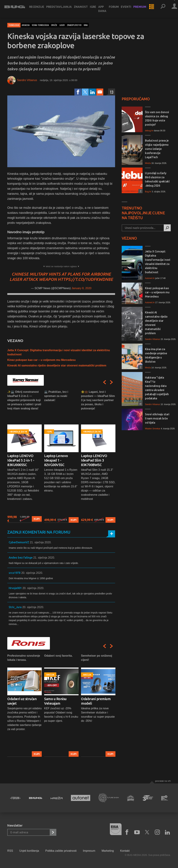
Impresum (89, 851)
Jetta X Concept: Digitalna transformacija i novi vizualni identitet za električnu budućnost (158, 262)
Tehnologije (14, 25)
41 (140, 404)
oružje (54, 25)
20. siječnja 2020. (32, 573)
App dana (105, 11)
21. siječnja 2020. (41, 542)
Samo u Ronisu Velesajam (55, 701)
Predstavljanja (62, 9)
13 (112, 92)
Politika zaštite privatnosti (61, 851)
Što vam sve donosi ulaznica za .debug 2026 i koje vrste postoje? (157, 118)
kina (86, 25)
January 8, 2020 (81, 288)
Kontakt (125, 851)
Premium (143, 9)
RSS (10, 851)
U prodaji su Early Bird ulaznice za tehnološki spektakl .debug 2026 (157, 179)
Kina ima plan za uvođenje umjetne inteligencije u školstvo (156, 355)
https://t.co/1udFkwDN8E (85, 279)
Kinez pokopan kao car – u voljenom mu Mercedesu (41, 360)
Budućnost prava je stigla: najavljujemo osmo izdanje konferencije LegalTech (157, 149)
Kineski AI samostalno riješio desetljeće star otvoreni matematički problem (57, 365)
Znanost (84, 9)
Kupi (37, 519)
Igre (96, 9)
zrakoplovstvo (74, 25)
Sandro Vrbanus (27, 80)
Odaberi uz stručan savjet (22, 701)
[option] (25, 456)
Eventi (129, 9)
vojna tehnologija (40, 25)
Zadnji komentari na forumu (39, 532)
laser (62, 25)
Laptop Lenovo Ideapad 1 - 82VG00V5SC (56, 460)
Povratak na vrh (163, 781)
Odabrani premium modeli (96, 701)
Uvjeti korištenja (29, 851)
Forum (117, 9)
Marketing (108, 851)
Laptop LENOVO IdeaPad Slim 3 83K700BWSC (94, 460)
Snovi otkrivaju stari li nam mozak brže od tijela (157, 418)
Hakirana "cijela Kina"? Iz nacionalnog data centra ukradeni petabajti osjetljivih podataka (157, 388)
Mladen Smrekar (153, 429)
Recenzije (40, 9)
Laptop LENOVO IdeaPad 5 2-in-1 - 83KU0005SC (21, 460)
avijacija (26, 25)
